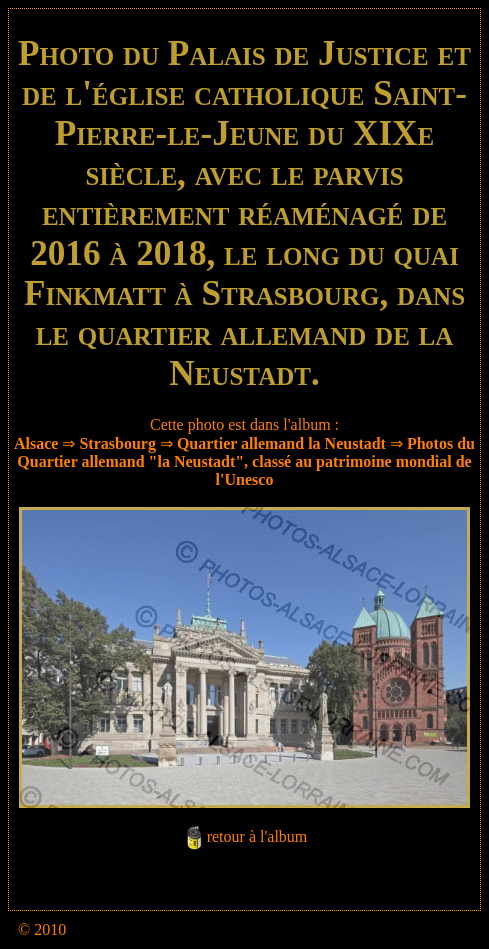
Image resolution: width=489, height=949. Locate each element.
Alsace (36, 443)
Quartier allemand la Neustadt (281, 443)
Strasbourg (117, 443)
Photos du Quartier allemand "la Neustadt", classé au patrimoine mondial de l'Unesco (246, 461)
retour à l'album (257, 836)
